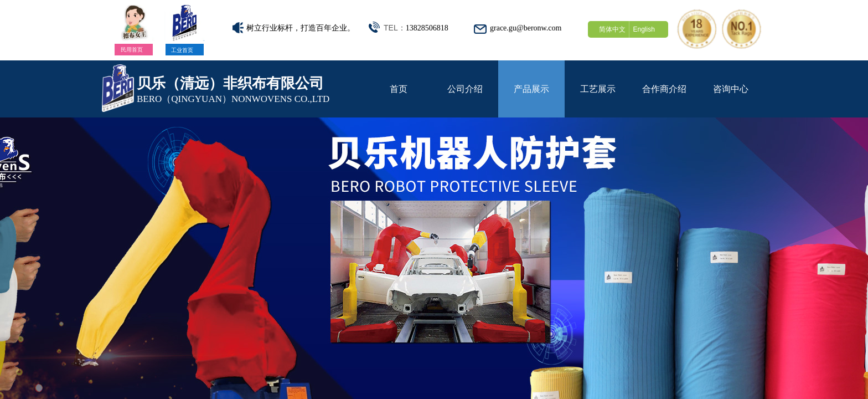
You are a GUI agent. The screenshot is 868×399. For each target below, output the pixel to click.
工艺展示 (598, 89)
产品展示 (531, 89)
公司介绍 (465, 89)
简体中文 (612, 29)
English (644, 29)
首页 (399, 89)
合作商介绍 (664, 89)
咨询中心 (731, 89)
